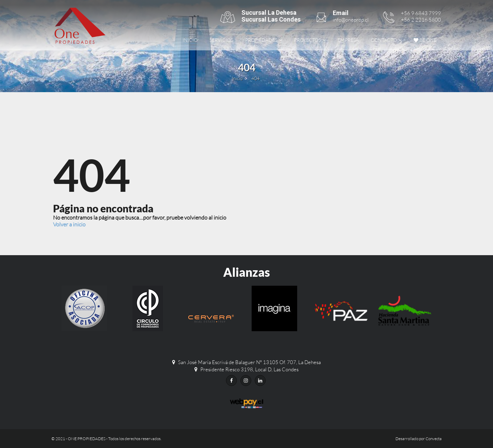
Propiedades (261, 40)
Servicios (221, 40)
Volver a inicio (69, 224)
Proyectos (307, 40)
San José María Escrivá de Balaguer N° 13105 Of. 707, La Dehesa (249, 362)
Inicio (190, 40)
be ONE (425, 40)
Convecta (434, 439)
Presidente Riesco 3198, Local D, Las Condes (249, 369)
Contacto (384, 40)
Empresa (348, 40)
